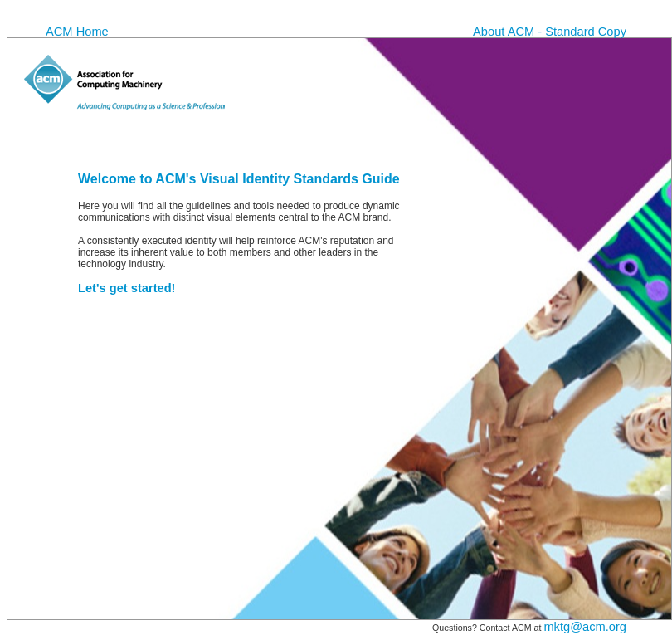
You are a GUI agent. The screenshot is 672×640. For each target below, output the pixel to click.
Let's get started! (127, 288)
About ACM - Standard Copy (550, 32)
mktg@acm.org (585, 627)
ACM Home (77, 32)
